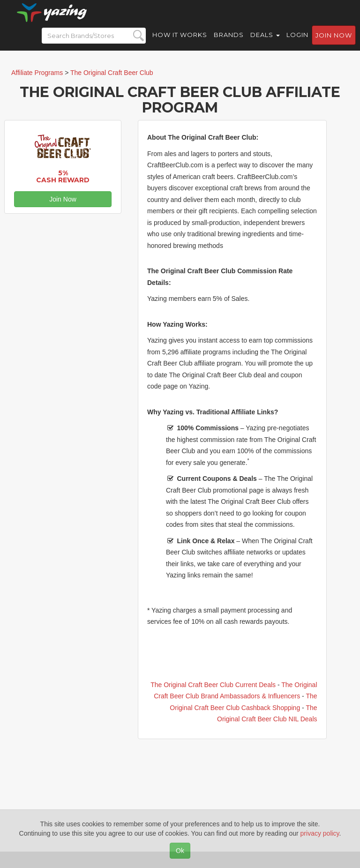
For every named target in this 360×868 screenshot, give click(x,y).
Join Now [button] (63, 199)
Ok (180, 851)
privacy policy (320, 833)
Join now (334, 43)
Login (297, 42)
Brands (229, 42)
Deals (265, 42)
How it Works (180, 42)
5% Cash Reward (63, 176)
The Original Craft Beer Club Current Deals (213, 685)
